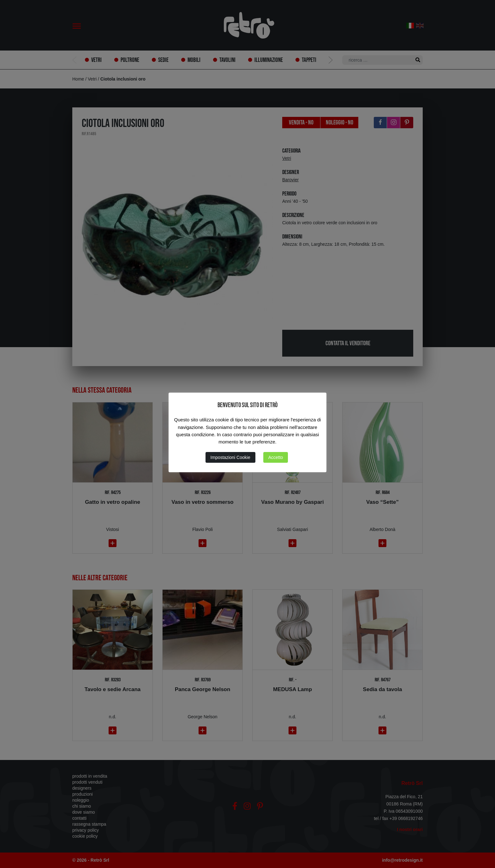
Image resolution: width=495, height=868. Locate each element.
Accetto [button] (276, 457)
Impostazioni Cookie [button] (230, 457)
